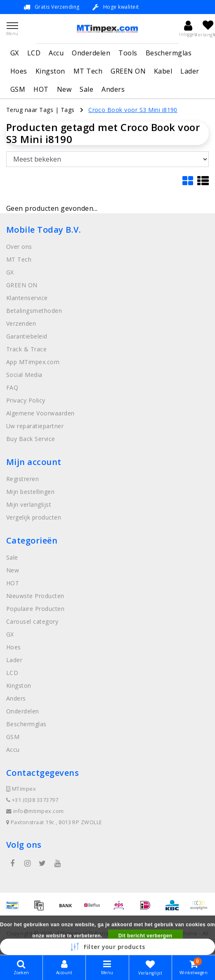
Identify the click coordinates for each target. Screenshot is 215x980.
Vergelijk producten (34, 517)
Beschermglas (169, 53)
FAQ (12, 387)
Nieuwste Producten (35, 596)
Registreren (22, 479)
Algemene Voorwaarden (40, 413)
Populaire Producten (35, 609)
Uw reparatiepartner (35, 426)
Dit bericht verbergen (145, 936)
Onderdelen (91, 53)
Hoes (19, 71)
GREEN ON (128, 71)
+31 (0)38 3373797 (32, 800)
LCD (34, 53)
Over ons (19, 247)
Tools (128, 53)
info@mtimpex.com (35, 811)
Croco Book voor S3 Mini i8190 (133, 110)
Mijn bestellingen (30, 492)
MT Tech (88, 71)
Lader (190, 71)
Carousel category (32, 621)
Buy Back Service (31, 439)
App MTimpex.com (33, 362)
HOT (41, 89)
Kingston (50, 71)
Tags (68, 110)
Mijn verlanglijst (29, 504)
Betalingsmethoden (34, 311)
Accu (56, 53)
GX (15, 53)
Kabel (163, 71)
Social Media (24, 375)
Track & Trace (26, 349)
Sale (86, 89)
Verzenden (21, 323)
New (64, 89)
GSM (18, 89)
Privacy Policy (26, 400)
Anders (113, 89)
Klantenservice (27, 298)
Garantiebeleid (27, 336)
